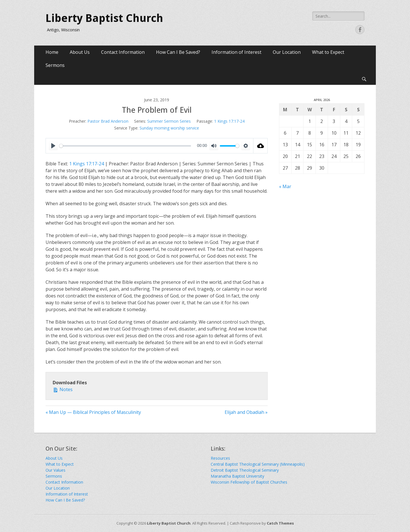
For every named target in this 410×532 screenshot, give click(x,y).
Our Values (56, 470)
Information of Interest (236, 52)
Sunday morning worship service (169, 128)
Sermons (55, 65)
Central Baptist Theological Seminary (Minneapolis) (258, 464)
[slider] (125, 146)
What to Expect (328, 52)
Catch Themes (280, 523)
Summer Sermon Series (169, 121)
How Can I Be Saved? (178, 52)
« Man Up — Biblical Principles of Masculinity (93, 412)
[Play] (53, 146)
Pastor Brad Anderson (108, 121)
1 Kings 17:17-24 (229, 121)
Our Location (287, 52)
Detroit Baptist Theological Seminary (245, 470)
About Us (80, 52)
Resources (220, 458)
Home (52, 52)
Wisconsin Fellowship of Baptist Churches (249, 482)
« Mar (285, 186)
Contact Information (123, 52)
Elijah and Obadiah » (246, 412)
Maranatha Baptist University (237, 476)
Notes (63, 389)
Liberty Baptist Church (104, 18)
